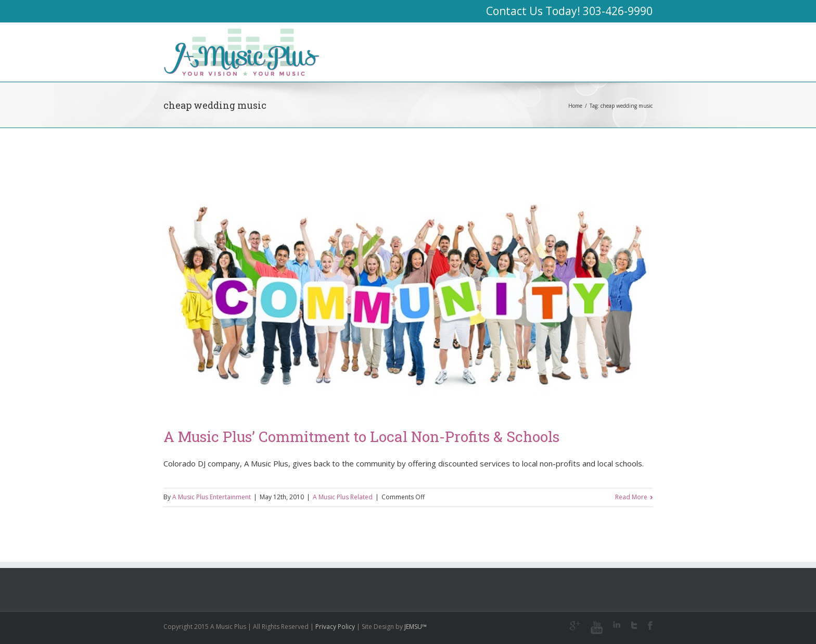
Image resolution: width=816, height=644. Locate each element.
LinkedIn (617, 624)
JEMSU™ (416, 627)
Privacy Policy (335, 627)
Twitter (634, 625)
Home (575, 106)
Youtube (597, 628)
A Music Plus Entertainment (212, 497)
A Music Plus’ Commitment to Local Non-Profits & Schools (361, 437)
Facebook (650, 626)
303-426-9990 (618, 11)
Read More (631, 497)
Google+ (575, 626)
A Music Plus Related (343, 497)
